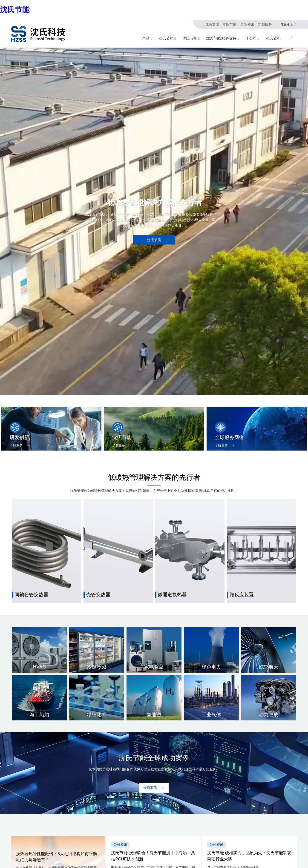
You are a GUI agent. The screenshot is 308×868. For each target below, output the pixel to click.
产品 (146, 38)
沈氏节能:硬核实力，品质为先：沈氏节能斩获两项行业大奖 (249, 856)
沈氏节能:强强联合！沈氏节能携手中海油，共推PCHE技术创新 (153, 856)
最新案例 (150, 788)
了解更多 (16, 445)
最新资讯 (247, 25)
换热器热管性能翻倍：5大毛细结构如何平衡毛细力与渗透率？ (57, 857)
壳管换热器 (98, 595)
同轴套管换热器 (31, 595)
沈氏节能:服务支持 (221, 38)
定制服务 (265, 25)
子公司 (251, 38)
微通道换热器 (172, 595)
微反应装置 (242, 595)
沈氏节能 (15, 10)
